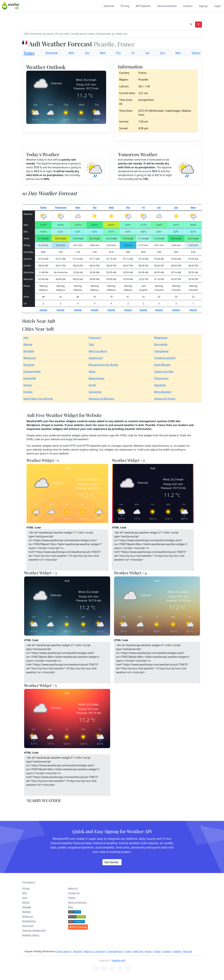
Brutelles (29, 351)
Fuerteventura (115, 951)
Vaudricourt (96, 358)
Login (217, 6)
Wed (103, 53)
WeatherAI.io (29, 921)
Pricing (125, 6)
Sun (162, 53)
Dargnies (29, 365)
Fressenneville (32, 371)
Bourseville (161, 344)
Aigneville (160, 385)
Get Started (111, 862)
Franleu (28, 392)
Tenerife (77, 951)
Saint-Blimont (162, 365)
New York (138, 951)
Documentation (167, 6)
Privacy (72, 898)
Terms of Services (77, 902)
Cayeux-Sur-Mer (164, 371)
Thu (118, 53)
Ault (26, 338)
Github (26, 902)
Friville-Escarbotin (165, 358)
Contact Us (74, 893)
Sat (147, 53)
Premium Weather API (34, 930)
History (196, 53)
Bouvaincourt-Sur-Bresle (103, 365)
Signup (203, 6)
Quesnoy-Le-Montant (101, 399)
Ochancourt (161, 378)
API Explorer (143, 6)
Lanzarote (100, 951)
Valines (28, 385)
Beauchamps (96, 378)
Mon (71, 53)
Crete (128, 951)
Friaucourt (95, 338)
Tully (91, 344)
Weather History (31, 935)
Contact (188, 6)
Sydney (177, 951)
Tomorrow (51, 53)
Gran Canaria (63, 951)
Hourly (43, 310)
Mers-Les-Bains (98, 351)
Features (109, 6)
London (167, 951)
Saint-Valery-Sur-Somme (38, 399)
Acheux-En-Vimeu (165, 399)
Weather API (119, 960)
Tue (87, 53)
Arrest (92, 385)
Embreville (30, 378)
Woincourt (30, 358)
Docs (25, 898)
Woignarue (161, 338)
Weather (27, 912)
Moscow (188, 951)
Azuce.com (28, 926)
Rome (148, 951)
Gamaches (95, 392)
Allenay (28, 344)
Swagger (27, 907)
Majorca (88, 951)
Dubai (157, 951)
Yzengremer (161, 351)
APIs (25, 893)
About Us (73, 888)
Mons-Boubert (163, 392)
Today (29, 53)
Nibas (92, 371)
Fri (133, 53)
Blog (71, 907)
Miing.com (28, 916)
